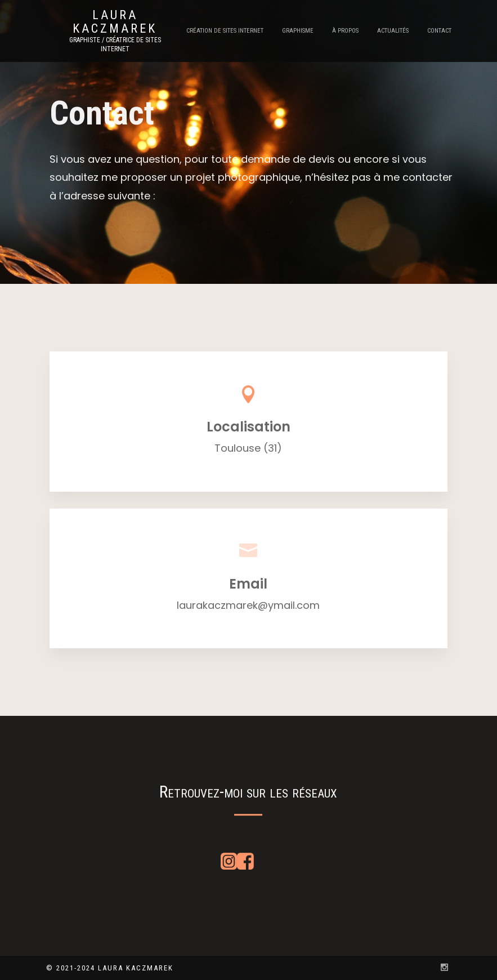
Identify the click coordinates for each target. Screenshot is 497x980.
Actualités (393, 31)
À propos (345, 31)
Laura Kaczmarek (115, 22)
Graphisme (298, 31)
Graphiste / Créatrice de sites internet (115, 44)
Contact (439, 31)
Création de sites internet (225, 31)
